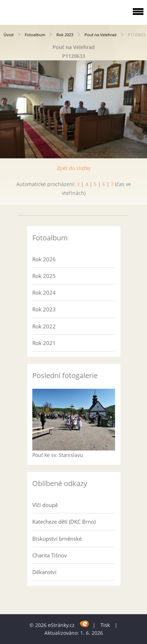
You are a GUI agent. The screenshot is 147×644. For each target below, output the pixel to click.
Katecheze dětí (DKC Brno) (64, 522)
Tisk (105, 625)
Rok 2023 (65, 35)
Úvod (9, 35)
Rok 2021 (44, 343)
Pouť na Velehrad (100, 35)
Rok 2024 (44, 293)
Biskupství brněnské (57, 539)
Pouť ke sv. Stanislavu (58, 455)
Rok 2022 (44, 326)
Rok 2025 (44, 276)
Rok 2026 (44, 259)
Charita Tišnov (50, 555)
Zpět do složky (74, 168)
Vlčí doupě (45, 505)
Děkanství (44, 572)
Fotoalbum (35, 35)
